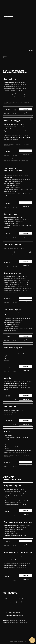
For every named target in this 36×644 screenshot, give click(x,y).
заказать (26, 109)
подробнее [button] (26, 113)
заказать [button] (26, 262)
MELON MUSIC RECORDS (30, 50)
